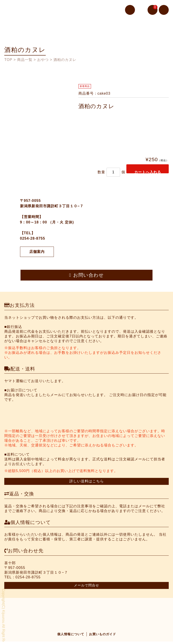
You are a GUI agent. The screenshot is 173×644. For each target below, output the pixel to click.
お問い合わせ (86, 277)
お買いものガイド (102, 637)
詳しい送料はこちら (87, 484)
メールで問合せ (87, 587)
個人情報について (71, 637)
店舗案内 (37, 255)
